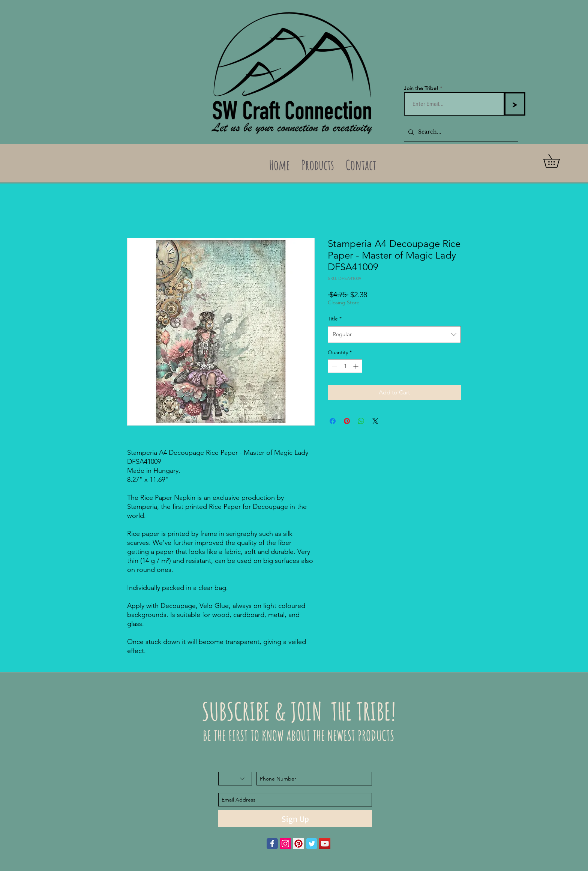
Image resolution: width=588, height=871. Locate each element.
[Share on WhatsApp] (361, 421)
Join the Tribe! (421, 88)
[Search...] (460, 132)
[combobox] (394, 334)
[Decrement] (334, 366)
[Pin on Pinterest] (347, 421)
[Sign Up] (295, 819)
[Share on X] (375, 421)
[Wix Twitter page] (312, 844)
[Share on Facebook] (333, 421)
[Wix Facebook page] (272, 844)
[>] (514, 104)
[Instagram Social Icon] (285, 844)
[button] (558, 161)
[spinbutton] (345, 366)
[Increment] (356, 366)
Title (335, 319)
